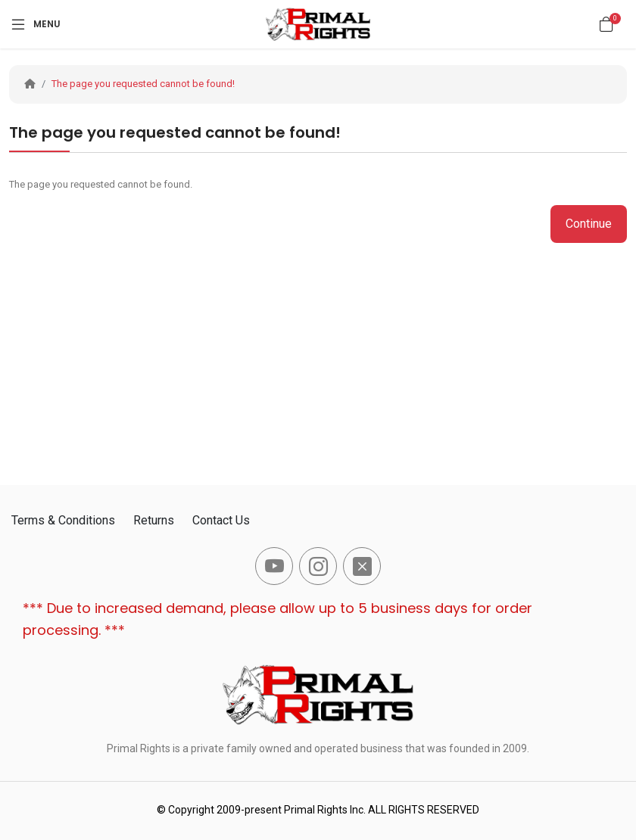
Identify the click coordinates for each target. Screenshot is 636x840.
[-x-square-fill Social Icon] (362, 566)
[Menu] (35, 24)
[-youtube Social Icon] (274, 566)
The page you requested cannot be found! (143, 84)
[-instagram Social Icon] (318, 566)
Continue (589, 224)
